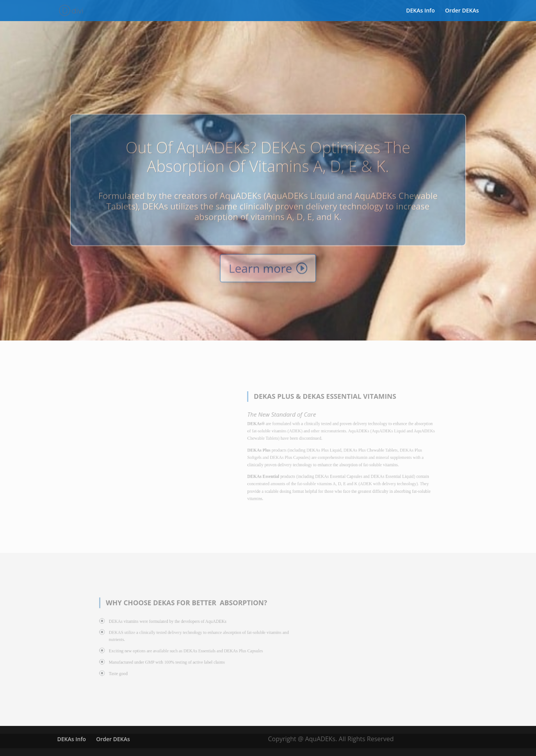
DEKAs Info (420, 11)
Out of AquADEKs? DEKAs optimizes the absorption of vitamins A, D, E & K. (268, 166)
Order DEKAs (462, 11)
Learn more (261, 277)
